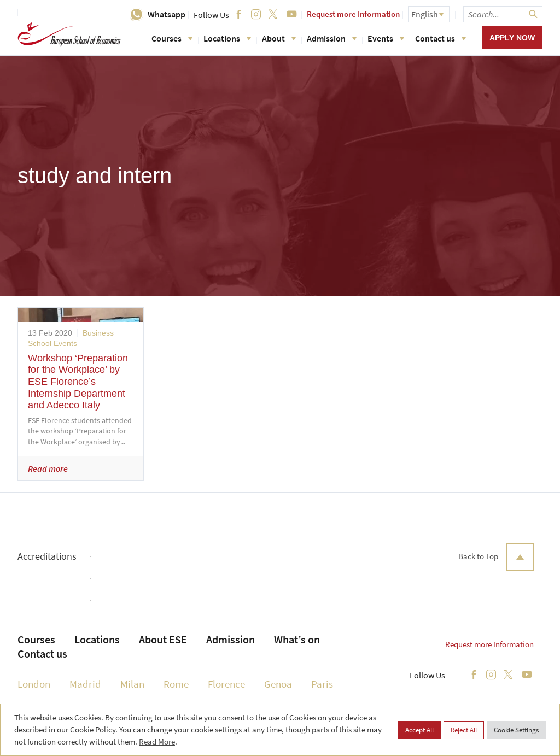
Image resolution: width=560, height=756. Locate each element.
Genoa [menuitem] (278, 684)
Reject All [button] (464, 730)
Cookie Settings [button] (516, 730)
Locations (227, 38)
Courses (172, 38)
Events (386, 38)
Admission (332, 38)
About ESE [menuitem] (163, 639)
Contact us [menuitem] (42, 654)
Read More (157, 742)
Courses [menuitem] (36, 639)
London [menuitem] (34, 684)
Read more (48, 468)
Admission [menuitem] (231, 639)
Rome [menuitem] (176, 684)
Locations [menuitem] (97, 639)
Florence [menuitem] (226, 684)
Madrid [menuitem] (85, 684)
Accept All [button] (419, 730)
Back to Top (496, 557)
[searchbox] (503, 14)
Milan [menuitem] (132, 684)
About (279, 38)
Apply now (512, 38)
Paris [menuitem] (322, 684)
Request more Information (353, 14)
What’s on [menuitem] (297, 639)
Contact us (441, 38)
